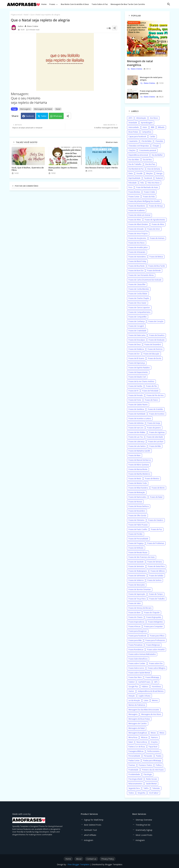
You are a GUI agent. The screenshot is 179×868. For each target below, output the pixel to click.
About (79, 859)
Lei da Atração (134, 700)
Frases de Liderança (136, 442)
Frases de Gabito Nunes (138, 405)
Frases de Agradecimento (155, 220)
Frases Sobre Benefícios (138, 659)
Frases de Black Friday (137, 261)
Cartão (152, 136)
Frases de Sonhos (154, 580)
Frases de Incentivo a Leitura (140, 418)
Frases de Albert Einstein (138, 224)
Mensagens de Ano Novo (151, 714)
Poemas (132, 765)
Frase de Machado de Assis (147, 187)
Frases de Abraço (156, 206)
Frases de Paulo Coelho (138, 529)
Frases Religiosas (153, 645)
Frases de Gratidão (155, 409)
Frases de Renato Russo (138, 552)
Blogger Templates (114, 864)
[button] (169, 4)
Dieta (131, 173)
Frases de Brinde (154, 271)
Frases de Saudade (136, 562)
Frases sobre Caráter (137, 663)
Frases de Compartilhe (138, 317)
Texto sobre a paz (100, 4)
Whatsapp (58, 116)
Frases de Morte (158, 488)
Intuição (132, 696)
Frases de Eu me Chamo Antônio (141, 381)
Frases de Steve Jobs (137, 585)
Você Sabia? (154, 793)
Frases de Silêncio (158, 571)
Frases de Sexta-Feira (156, 566)
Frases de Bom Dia (136, 271)
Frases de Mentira (152, 479)
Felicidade (133, 183)
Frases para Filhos (157, 636)
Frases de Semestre (136, 566)
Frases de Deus (135, 344)
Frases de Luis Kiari (156, 442)
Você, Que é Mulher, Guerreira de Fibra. (28, 169)
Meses (153, 733)
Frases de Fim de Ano (155, 395)
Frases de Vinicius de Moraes (140, 608)
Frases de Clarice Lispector (139, 308)
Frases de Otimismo (136, 520)
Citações (132, 150)
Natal (26, 15)
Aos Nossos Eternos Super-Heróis (101, 168)
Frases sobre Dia (156, 663)
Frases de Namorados (137, 497)
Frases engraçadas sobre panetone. (151, 92)
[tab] (44, 5)
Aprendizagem (147, 123)
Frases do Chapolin (152, 613)
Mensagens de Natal (43, 109)
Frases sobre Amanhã (156, 650)
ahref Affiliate (90, 835)
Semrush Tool (90, 830)
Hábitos (145, 687)
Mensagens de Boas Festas (139, 719)
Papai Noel (153, 747)
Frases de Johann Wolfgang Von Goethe (144, 201)
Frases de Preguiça (136, 543)
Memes (155, 700)
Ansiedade (133, 123)
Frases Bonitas (134, 192)
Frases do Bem (134, 613)
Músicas (144, 737)
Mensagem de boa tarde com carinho (128, 4)
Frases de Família (135, 386)
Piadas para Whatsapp (152, 760)
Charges (156, 146)
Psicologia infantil (135, 779)
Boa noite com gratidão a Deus (75, 4)
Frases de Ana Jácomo (137, 238)
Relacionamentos (135, 784)
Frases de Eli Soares (136, 358)
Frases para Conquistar (153, 626)
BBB (153, 127)
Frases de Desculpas (137, 340)
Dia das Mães (134, 160)
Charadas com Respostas (139, 146)
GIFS (156, 682)
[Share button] (68, 116)
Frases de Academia (137, 210)
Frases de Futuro (152, 400)
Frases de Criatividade (137, 331)
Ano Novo (154, 118)
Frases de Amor (154, 229)
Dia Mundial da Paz (136, 169)
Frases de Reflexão (136, 548)
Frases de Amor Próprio (138, 234)
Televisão (156, 788)
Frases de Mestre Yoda (138, 483)
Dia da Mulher (157, 155)
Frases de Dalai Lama (137, 335)
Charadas (159, 141)
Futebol (132, 682)
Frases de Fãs (151, 386)
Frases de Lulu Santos (137, 446)
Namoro (155, 737)
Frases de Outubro (156, 520)
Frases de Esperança (137, 363)
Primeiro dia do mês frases (153, 770)
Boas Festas (133, 132)
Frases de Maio (135, 455)
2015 (130, 118)
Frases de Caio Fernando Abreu (141, 275)
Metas (162, 733)
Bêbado (161, 127)
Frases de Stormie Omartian (140, 589)
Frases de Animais (157, 238)
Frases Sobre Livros (136, 668)
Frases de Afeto (135, 220)
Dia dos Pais (150, 164)
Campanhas (147, 132)
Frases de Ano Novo (137, 243)
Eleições (149, 173)
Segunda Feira (134, 788)
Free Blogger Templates (79, 864)
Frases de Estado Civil (137, 377)
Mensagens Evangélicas (138, 733)
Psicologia (148, 774)
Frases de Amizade (136, 229)
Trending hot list (143, 825)
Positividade (133, 770)
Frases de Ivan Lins (136, 428)
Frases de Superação (137, 594)
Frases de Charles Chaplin (139, 298)
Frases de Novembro (137, 511)
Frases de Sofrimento (137, 576)
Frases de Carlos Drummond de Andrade (145, 280)
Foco (130, 187)
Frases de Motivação (137, 492)
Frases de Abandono (137, 206)
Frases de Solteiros (136, 580)
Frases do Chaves (136, 617)
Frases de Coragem (136, 326)
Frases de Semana (155, 562)
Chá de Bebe (146, 141)
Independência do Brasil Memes (151, 691)
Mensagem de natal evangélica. (140, 63)
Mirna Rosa (133, 737)
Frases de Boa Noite (137, 266)
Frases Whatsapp (152, 677)
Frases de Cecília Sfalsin (138, 294)
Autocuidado (134, 127)
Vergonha (141, 793)
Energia (159, 173)
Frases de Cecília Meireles (139, 289)
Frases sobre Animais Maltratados (142, 654)
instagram (89, 840)
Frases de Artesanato (137, 252)
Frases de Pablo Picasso (138, 525)
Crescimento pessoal (148, 150)
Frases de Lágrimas (157, 432)
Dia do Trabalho (135, 164)
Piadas (159, 756)
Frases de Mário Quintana (139, 465)
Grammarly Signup (144, 830)
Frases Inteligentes (155, 622)
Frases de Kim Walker (137, 432)
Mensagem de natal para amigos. (151, 79)
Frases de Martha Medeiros (139, 474)
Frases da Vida (149, 197)
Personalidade (134, 756)
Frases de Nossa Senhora (139, 506)
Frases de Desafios (157, 335)
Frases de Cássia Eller (137, 284)
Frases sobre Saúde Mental (139, 673)
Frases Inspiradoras (136, 622)
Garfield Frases (144, 682)
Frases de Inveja (154, 423)
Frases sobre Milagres (157, 668)
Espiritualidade (134, 178)
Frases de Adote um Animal (139, 215)
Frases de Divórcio (155, 349)
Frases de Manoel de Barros (140, 460)
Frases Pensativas (136, 645)
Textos (131, 793)
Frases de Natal (156, 497)
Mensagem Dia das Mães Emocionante (144, 710)
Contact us (91, 859)
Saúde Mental (151, 784)
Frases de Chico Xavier (137, 303)
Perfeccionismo (153, 751)
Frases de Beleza (156, 257)
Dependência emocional (138, 155)
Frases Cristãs (149, 192)
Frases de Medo (135, 479)
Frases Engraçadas (154, 617)
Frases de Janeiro (154, 428)
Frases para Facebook (137, 636)
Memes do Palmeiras (137, 705)
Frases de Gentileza (136, 409)
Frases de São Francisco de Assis (142, 557)
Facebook (30, 116)
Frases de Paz (156, 529)
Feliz (142, 183)
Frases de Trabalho (157, 599)
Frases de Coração (156, 321)
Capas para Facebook (137, 136)
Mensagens (25, 109)
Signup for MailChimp (94, 820)
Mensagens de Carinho (138, 724)
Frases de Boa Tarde (157, 266)
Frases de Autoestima (137, 257)
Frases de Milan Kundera (138, 488)
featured (159, 178)
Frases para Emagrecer (138, 631)
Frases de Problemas (156, 543)
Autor (145, 127)
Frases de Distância (136, 349)
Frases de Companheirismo (139, 312)
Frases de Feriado (136, 395)
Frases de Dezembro (153, 344)
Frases (52, 4)
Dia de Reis (147, 160)
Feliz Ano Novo (154, 183)
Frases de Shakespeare (138, 571)
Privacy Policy (108, 859)
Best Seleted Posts (93, 825)
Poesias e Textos (145, 765)
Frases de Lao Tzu (136, 437)
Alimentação (141, 118)
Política (159, 765)
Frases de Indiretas (136, 423)
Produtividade (134, 774)
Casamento (133, 141)
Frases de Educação (151, 354)
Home (44, 4)
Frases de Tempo (156, 594)
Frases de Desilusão (157, 340)
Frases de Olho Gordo (137, 516)
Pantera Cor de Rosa (137, 747)
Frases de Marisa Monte (138, 469)
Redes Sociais (152, 779)
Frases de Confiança (137, 321)
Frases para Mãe (135, 640)
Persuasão (148, 756)
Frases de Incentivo (157, 414)
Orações (154, 742)
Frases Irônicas (134, 626)
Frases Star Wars (135, 677)
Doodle (139, 173)
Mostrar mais (112, 142)
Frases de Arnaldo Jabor (138, 247)
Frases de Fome (135, 400)
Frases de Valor (135, 603)
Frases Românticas (136, 650)
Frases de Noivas (135, 502)
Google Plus (133, 687)
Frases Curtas (134, 197)
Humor (131, 691)
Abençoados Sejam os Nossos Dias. (63, 169)
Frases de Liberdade (155, 437)
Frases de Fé (133, 391)
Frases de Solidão (156, 576)
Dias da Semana (154, 169)
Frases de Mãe (155, 446)
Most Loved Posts (144, 835)
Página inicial (16, 15)
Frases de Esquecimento (138, 372)
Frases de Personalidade (138, 539)
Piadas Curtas (134, 760)
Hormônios (156, 687)
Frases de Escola (155, 358)
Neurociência (142, 742)
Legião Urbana (144, 696)
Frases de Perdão (136, 534)
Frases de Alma (158, 224)
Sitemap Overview (144, 820)
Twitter (44, 116)
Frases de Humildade (137, 414)
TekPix (146, 788)
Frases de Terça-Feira (137, 599)
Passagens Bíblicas (136, 751)
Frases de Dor (134, 354)
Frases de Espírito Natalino (139, 368)
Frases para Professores (155, 640)
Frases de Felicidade (150, 391)
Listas (146, 700)
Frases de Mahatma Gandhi (139, 451)
